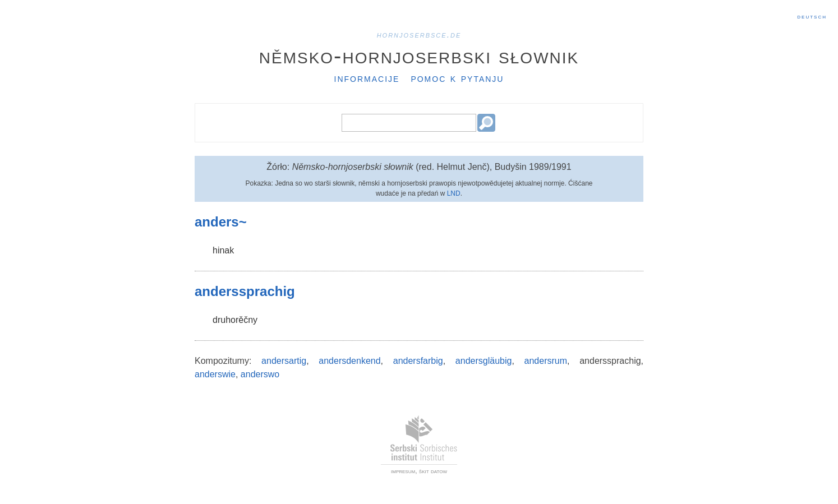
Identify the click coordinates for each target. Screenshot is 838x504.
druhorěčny (235, 320)
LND (454, 193)
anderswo (260, 374)
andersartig (284, 361)
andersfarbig (418, 361)
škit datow (433, 471)
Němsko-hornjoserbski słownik (419, 56)
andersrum (546, 361)
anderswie (215, 374)
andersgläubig (484, 361)
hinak (223, 250)
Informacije (367, 78)
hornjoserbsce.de (419, 34)
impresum (403, 471)
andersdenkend (349, 361)
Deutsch (812, 16)
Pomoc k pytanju (457, 78)
